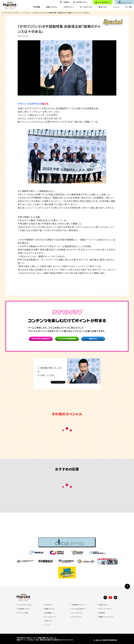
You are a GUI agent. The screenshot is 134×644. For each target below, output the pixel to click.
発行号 (45, 104)
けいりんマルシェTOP (11, 13)
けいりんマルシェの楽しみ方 (41, 340)
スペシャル (26, 13)
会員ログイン (93, 340)
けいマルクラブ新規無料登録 (67, 340)
